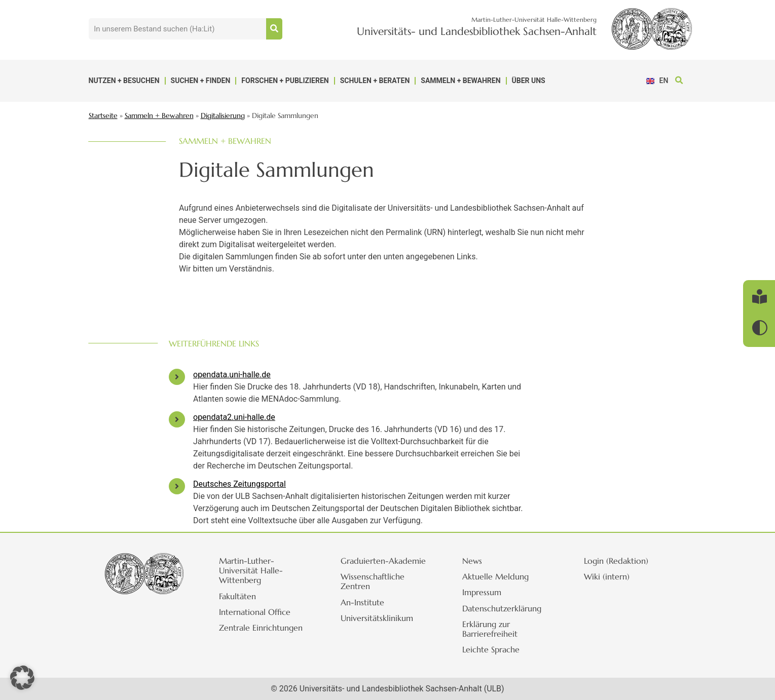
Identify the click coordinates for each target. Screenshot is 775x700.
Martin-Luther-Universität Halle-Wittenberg (252, 570)
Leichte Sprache (492, 649)
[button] (679, 81)
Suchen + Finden (201, 81)
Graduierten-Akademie (385, 561)
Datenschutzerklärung (503, 608)
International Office (256, 612)
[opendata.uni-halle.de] (177, 377)
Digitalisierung (223, 116)
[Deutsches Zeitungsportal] (177, 486)
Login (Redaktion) (618, 561)
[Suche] (274, 29)
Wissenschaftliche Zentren (374, 581)
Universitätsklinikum (378, 618)
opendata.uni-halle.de (232, 375)
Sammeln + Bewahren (460, 81)
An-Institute (364, 602)
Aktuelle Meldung (497, 576)
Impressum (483, 592)
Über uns (529, 81)
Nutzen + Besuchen (124, 81)
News (474, 561)
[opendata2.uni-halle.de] (177, 419)
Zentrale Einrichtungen (262, 628)
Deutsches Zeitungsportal (239, 484)
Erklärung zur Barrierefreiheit (491, 629)
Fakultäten (239, 596)
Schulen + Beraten (375, 81)
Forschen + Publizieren (285, 81)
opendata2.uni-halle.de (234, 417)
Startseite (103, 116)
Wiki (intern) (608, 576)
